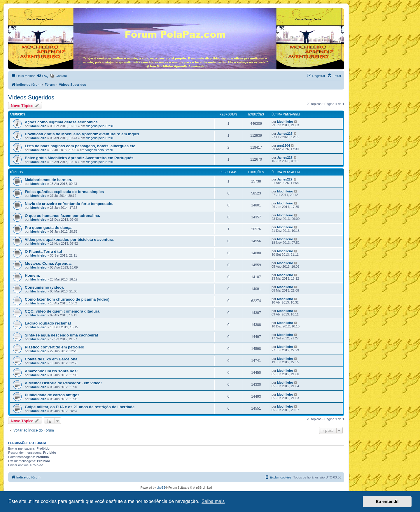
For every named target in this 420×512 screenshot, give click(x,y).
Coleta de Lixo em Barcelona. (52, 359)
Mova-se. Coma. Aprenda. (48, 263)
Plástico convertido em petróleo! (55, 347)
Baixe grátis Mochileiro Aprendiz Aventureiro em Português (79, 158)
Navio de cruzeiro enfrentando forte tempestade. (69, 204)
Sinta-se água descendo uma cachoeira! (61, 335)
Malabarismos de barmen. (48, 180)
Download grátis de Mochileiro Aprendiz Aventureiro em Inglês (82, 134)
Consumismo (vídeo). (44, 287)
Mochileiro (38, 126)
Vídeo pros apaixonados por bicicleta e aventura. (70, 240)
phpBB (161, 488)
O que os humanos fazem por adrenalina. (62, 216)
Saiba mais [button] (213, 501)
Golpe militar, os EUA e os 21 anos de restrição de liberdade (80, 407)
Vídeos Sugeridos (31, 97)
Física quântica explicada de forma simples (64, 192)
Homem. (32, 275)
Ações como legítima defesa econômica (61, 122)
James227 (285, 134)
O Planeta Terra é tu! (43, 251)
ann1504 (283, 145)
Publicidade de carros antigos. (53, 395)
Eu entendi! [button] (387, 502)
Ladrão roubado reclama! (48, 323)
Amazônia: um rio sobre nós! (51, 371)
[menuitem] (43, 76)
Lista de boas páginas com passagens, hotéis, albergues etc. (81, 146)
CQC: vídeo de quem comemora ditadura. (63, 311)
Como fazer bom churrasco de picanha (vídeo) (67, 299)
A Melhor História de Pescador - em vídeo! (63, 383)
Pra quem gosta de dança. (49, 228)
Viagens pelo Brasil (100, 126)
